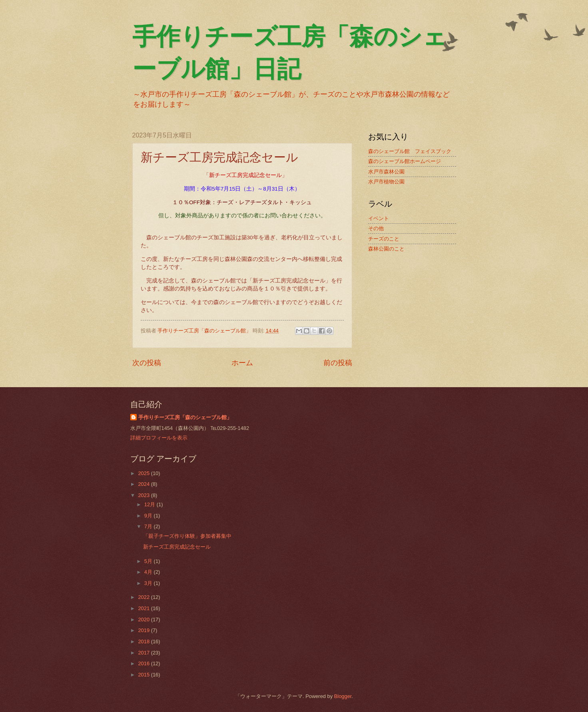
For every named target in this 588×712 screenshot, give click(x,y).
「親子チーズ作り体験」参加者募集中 (187, 536)
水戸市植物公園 (386, 182)
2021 (144, 608)
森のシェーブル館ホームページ (405, 161)
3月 (149, 583)
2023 (144, 495)
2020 (144, 620)
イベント (379, 218)
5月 (149, 561)
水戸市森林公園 (386, 172)
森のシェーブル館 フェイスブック (410, 151)
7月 (149, 526)
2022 (144, 597)
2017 (144, 653)
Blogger (343, 696)
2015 (144, 675)
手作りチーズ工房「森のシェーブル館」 (185, 417)
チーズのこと (384, 239)
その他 (376, 228)
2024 (144, 484)
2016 (144, 663)
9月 (149, 516)
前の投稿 (338, 363)
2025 (144, 473)
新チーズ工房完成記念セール (177, 547)
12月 (150, 504)
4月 (149, 572)
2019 (144, 630)
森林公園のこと (386, 249)
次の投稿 (147, 363)
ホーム (242, 363)
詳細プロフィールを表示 (159, 438)
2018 (144, 641)
